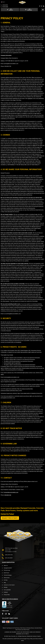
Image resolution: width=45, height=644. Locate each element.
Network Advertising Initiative (21, 203)
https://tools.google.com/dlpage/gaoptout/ (30, 227)
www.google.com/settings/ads (28, 230)
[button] (43, 10)
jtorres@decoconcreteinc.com (11, 64)
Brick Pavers (18, 630)
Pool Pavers (17, 628)
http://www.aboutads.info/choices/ (11, 212)
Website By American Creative (34, 636)
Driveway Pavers (30, 628)
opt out (34, 203)
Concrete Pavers (38, 628)
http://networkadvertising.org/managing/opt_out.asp (14, 210)
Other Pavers (26, 630)
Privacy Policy (30, 639)
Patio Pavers (23, 628)
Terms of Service (39, 639)
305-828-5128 (8, 66)
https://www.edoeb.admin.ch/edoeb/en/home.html (30, 393)
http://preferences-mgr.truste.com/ (35, 210)
